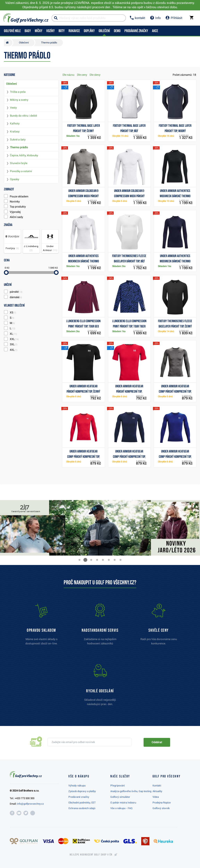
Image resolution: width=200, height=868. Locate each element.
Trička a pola (18, 92)
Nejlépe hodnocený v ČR (91, 855)
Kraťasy (15, 131)
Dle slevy (95, 75)
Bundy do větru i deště (23, 116)
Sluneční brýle (19, 163)
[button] (79, 560)
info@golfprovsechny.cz (30, 804)
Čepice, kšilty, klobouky (24, 155)
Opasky (15, 179)
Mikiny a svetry (19, 100)
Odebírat (157, 742)
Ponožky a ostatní (21, 171)
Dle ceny (82, 75)
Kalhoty (15, 123)
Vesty (13, 108)
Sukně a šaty (18, 139)
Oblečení (11, 84)
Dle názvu (68, 75)
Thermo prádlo (19, 147)
